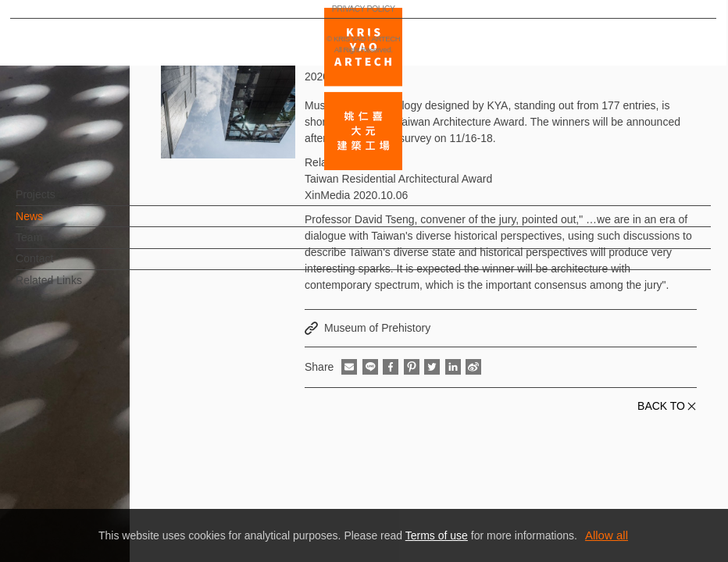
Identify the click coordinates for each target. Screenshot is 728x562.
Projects (61, 202)
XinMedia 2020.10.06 (356, 195)
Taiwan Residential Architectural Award (398, 179)
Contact (60, 266)
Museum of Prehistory (377, 328)
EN (107, 459)
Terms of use (437, 535)
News (55, 224)
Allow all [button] (607, 535)
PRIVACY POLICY (81, 504)
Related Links (75, 288)
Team (55, 245)
